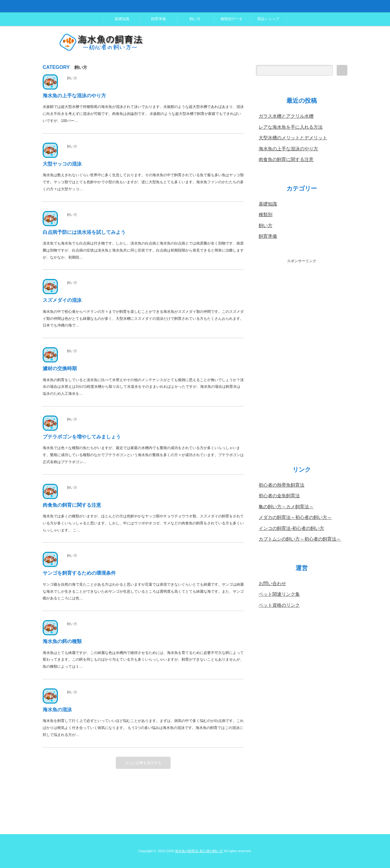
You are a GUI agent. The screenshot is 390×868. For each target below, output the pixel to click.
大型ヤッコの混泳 (62, 164)
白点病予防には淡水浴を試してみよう (84, 232)
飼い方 (195, 19)
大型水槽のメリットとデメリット (293, 138)
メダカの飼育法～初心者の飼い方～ (295, 517)
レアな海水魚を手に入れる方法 (291, 127)
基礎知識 (122, 19)
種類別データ (232, 19)
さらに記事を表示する (143, 763)
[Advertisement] (302, 355)
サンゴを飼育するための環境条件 (79, 573)
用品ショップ (268, 19)
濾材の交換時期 (60, 368)
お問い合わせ (272, 583)
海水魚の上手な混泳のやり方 (74, 96)
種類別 (266, 214)
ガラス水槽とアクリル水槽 (286, 116)
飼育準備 (158, 19)
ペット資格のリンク (279, 605)
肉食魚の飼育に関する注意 (72, 505)
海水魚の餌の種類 (62, 641)
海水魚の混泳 (57, 710)
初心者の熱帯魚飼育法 (282, 485)
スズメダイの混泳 (62, 300)
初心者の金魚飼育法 (279, 496)
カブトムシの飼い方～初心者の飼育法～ (300, 539)
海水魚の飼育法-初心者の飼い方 (199, 851)
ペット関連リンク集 (279, 594)
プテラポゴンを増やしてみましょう (82, 437)
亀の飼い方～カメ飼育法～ (286, 507)
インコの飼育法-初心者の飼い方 (291, 528)
